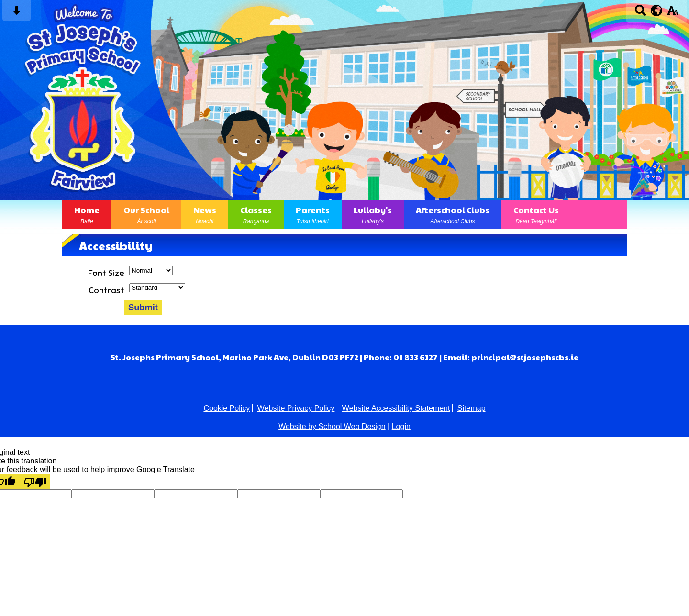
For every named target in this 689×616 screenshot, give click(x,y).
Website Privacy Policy (296, 408)
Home (87, 214)
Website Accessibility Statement (396, 408)
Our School (146, 214)
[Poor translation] (35, 482)
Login (401, 426)
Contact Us (536, 214)
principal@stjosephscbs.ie (525, 357)
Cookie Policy (227, 408)
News (205, 214)
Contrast (106, 290)
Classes (256, 214)
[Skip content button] (17, 14)
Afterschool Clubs (453, 214)
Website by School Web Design (332, 426)
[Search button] (640, 14)
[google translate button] (657, 11)
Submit (143, 307)
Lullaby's (373, 214)
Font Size (106, 273)
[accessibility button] (672, 14)
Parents (313, 214)
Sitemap (472, 408)
